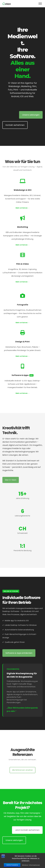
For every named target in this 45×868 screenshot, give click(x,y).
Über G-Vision (11, 480)
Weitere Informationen (31, 865)
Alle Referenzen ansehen (22, 770)
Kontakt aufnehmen (15, 125)
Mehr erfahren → (23, 208)
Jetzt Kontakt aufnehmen (27, 830)
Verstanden (12, 865)
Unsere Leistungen (31, 115)
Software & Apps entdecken (19, 653)
